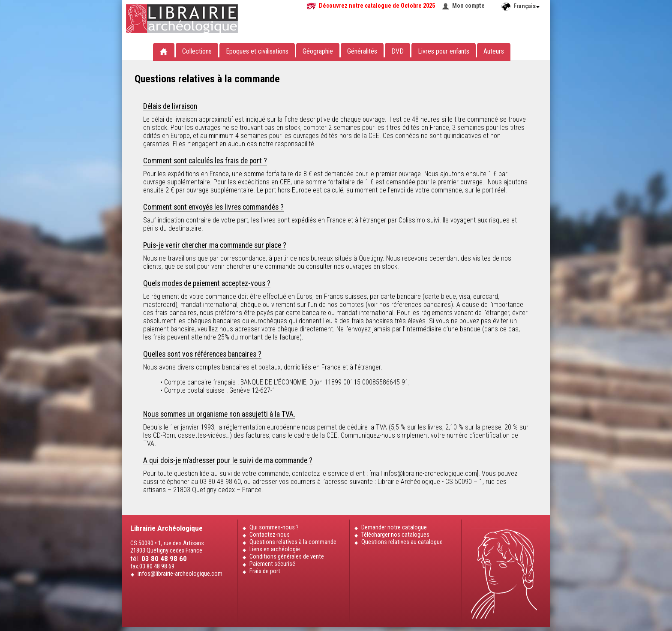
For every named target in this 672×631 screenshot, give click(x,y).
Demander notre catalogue (394, 527)
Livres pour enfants (444, 51)
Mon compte (468, 6)
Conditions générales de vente (287, 557)
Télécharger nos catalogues (395, 535)
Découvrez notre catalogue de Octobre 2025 (377, 6)
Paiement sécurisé (272, 564)
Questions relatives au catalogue (402, 542)
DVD (397, 51)
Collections (197, 51)
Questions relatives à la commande (293, 542)
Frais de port (265, 571)
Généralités (362, 51)
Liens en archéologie (275, 549)
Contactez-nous (270, 535)
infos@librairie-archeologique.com (180, 574)
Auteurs (494, 51)
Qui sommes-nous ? (274, 527)
